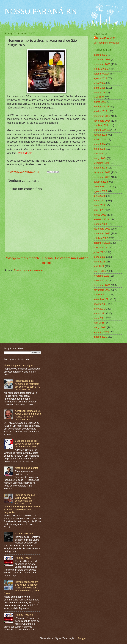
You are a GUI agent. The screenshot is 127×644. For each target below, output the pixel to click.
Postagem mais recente (22, 258)
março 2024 (100, 158)
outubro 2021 (101, 295)
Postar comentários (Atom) (28, 270)
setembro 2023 (102, 186)
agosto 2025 (100, 78)
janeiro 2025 (100, 111)
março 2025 (100, 102)
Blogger (82, 638)
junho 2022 (100, 257)
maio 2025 (99, 92)
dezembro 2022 (102, 229)
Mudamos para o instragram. (19, 365)
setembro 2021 (102, 299)
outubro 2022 (101, 238)
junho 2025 (100, 88)
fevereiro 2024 (101, 163)
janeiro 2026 (100, 55)
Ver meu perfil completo (106, 43)
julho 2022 (99, 252)
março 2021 (100, 327)
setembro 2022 (102, 243)
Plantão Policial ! (24, 615)
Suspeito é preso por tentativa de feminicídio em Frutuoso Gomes (27, 444)
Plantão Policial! (24, 558)
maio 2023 (99, 205)
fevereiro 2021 (101, 332)
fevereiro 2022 (101, 276)
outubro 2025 (101, 69)
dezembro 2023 (102, 172)
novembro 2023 (102, 177)
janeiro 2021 (100, 337)
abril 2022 (99, 266)
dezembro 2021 (102, 285)
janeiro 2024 (100, 168)
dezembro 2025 (102, 60)
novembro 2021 (102, 290)
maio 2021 (99, 318)
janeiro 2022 (100, 280)
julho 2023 (99, 196)
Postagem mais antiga (72, 258)
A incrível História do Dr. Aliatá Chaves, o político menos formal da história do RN (28, 415)
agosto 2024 (100, 135)
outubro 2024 (101, 125)
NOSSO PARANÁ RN (41, 11)
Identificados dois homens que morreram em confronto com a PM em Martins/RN (28, 385)
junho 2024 (100, 144)
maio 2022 (99, 262)
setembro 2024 (102, 130)
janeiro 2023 (100, 224)
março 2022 (100, 271)
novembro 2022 (102, 233)
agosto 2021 (100, 304)
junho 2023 (100, 201)
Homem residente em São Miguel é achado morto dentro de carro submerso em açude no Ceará (22, 588)
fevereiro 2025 (101, 107)
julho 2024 (99, 139)
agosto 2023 (100, 191)
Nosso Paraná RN (106, 38)
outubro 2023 (101, 182)
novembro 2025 (102, 64)
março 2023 (100, 215)
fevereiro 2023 (101, 219)
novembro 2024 (102, 121)
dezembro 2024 (102, 116)
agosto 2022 (100, 247)
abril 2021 (99, 323)
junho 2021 (100, 313)
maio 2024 (99, 149)
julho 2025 (99, 83)
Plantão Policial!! (24, 533)
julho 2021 (99, 309)
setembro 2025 (102, 74)
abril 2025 (99, 97)
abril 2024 (99, 154)
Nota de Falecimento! (26, 468)
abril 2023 (99, 210)
